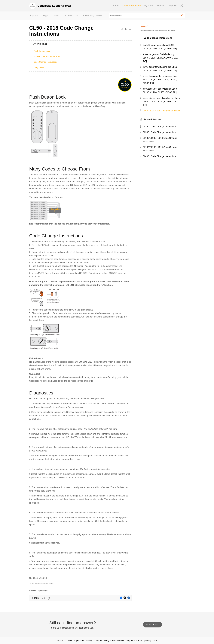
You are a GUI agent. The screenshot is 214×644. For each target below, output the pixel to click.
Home (116, 6)
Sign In (161, 6)
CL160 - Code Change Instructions (160, 130)
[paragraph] (80, 331)
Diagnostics (39, 67)
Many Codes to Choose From (47, 56)
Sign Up (173, 6)
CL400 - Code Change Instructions (160, 160)
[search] (147, 16)
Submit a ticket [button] (152, 625)
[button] (182, 6)
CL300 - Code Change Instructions (160, 136)
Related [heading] (153, 123)
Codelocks (58, 16)
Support (46, 16)
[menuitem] (116, 6)
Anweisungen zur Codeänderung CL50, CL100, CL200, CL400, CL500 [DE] (161, 58)
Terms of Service (137, 641)
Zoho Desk (124, 641)
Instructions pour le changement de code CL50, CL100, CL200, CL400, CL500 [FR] (160, 80)
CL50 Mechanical (73, 16)
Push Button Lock (42, 51)
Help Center (35, 16)
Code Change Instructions (94, 16)
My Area (149, 6)
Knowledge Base (132, 6)
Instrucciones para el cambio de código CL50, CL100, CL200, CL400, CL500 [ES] (161, 102)
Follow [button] (144, 27)
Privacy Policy (151, 641)
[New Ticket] (152, 625)
